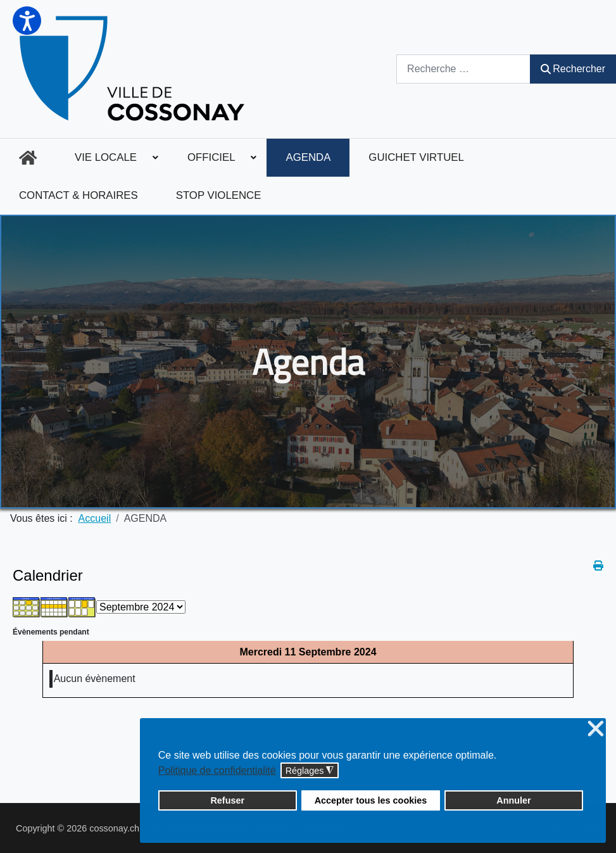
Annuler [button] (513, 800)
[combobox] (463, 69)
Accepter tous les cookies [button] (371, 800)
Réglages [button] (310, 771)
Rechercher (573, 69)
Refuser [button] (227, 800)
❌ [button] (596, 729)
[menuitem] (28, 158)
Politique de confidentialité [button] (217, 770)
